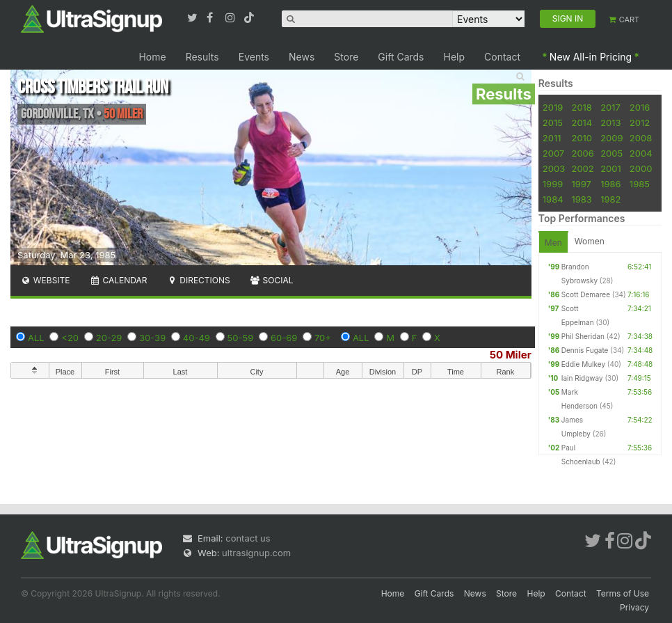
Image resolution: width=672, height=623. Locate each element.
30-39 (152, 338)
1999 (553, 184)
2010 (582, 138)
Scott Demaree (586, 294)
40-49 (197, 338)
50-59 (241, 338)
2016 (640, 107)
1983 (581, 199)
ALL (36, 338)
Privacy (634, 607)
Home (152, 57)
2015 (553, 123)
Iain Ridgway (582, 378)
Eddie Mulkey (583, 364)
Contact (502, 57)
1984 (553, 199)
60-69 (284, 338)
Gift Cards (401, 57)
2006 (582, 153)
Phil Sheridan (583, 336)
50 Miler (511, 355)
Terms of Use (623, 593)
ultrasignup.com (256, 553)
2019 (553, 107)
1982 (610, 199)
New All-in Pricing (591, 57)
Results (202, 57)
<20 (70, 338)
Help (455, 57)
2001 (611, 168)
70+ (323, 338)
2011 (552, 138)
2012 (640, 123)
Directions (198, 280)
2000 (641, 168)
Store (346, 57)
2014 (582, 123)
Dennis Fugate (585, 350)
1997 (581, 184)
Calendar (119, 280)
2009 (611, 138)
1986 (610, 184)
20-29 (109, 338)
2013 (610, 123)
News (302, 57)
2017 (610, 107)
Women (590, 241)
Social (272, 280)
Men (553, 243)
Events (254, 57)
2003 (554, 168)
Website (45, 280)
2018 (581, 107)
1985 (640, 184)
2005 (611, 153)
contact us (248, 538)
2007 (553, 153)
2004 (641, 153)
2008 (641, 138)
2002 (582, 168)
